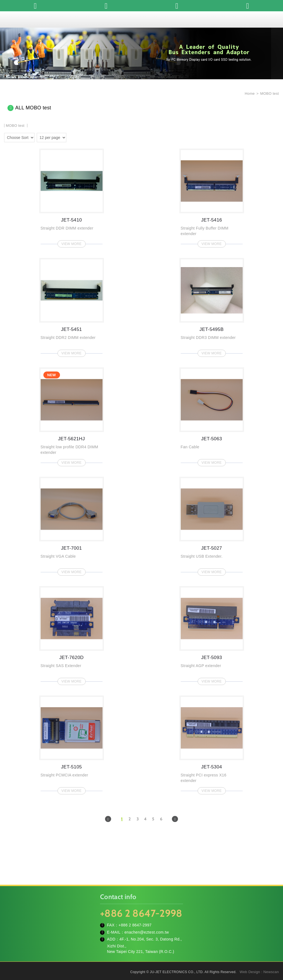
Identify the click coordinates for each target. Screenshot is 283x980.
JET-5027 (212, 525)
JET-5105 (72, 743)
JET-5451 (72, 306)
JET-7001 (72, 525)
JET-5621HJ (72, 415)
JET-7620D (72, 634)
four (80, 137)
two (72, 137)
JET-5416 (212, 196)
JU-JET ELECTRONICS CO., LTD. (141, 19)
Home (249, 93)
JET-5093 (212, 634)
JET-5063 (212, 415)
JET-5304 (212, 743)
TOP (272, 951)
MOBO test (270, 93)
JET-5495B (212, 306)
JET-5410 (72, 196)
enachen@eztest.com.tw (147, 932)
